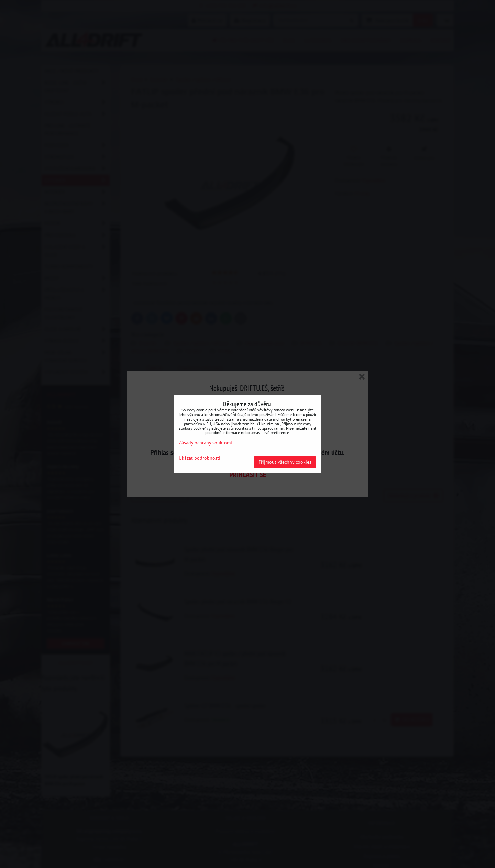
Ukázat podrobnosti (200, 458)
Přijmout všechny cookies (285, 462)
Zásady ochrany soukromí (205, 443)
